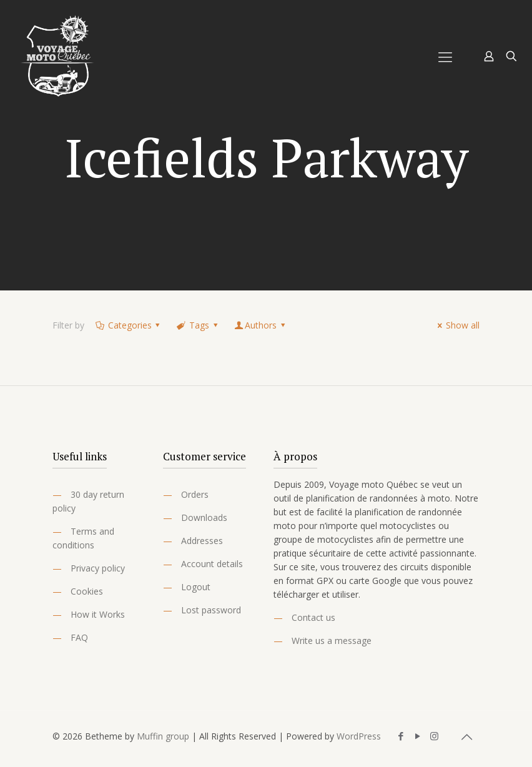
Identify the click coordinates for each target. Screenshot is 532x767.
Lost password (211, 610)
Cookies (87, 591)
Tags (198, 325)
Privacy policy (98, 568)
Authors (260, 325)
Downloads (204, 517)
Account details (212, 564)
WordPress (359, 736)
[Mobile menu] (445, 56)
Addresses (202, 541)
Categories (129, 325)
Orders (195, 494)
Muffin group (163, 736)
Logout (196, 587)
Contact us (313, 617)
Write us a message (332, 641)
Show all (456, 325)
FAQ (79, 637)
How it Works (98, 614)
